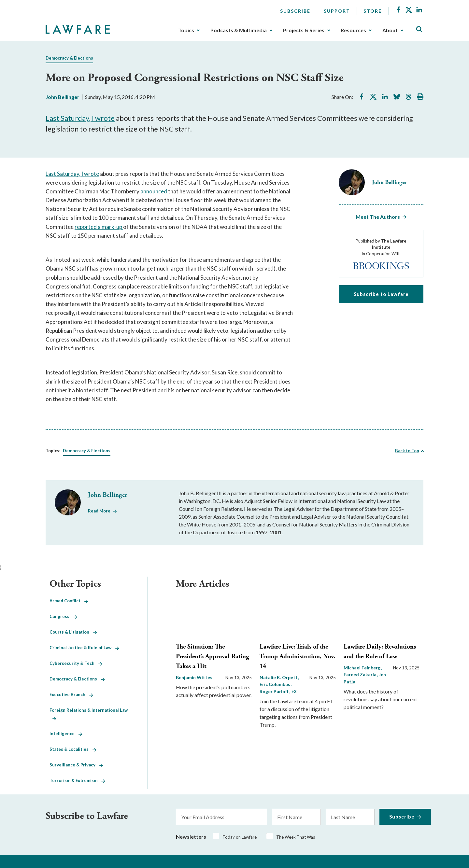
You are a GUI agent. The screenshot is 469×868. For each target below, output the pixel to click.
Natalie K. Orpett (279, 677)
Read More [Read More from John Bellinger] (99, 511)
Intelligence (66, 734)
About (390, 30)
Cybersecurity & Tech (76, 663)
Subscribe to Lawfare (381, 294)
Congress (63, 616)
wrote (105, 118)
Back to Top (407, 451)
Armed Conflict (69, 601)
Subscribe (295, 11)
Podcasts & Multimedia (239, 30)
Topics (186, 30)
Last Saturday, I (70, 118)
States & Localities (73, 749)
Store (373, 11)
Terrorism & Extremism (77, 780)
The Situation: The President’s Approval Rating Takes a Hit (213, 657)
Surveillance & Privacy (76, 765)
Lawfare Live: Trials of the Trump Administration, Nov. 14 (297, 657)
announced (154, 191)
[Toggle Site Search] (419, 29)
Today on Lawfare (240, 837)
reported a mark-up (99, 227)
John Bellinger (63, 97)
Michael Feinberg (362, 668)
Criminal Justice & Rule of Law (84, 648)
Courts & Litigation (73, 632)
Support (337, 11)
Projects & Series (304, 30)
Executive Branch (71, 694)
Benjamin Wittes (194, 677)
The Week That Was (296, 837)
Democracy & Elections (69, 58)
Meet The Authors (378, 217)
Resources (353, 30)
